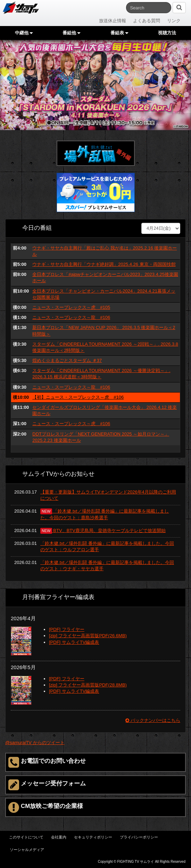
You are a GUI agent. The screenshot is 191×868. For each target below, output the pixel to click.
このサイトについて (26, 837)
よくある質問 (147, 21)
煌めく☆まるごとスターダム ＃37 (67, 360)
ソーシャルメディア (27, 850)
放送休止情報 (113, 21)
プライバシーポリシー (139, 837)
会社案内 (59, 837)
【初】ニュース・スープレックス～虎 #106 (78, 397)
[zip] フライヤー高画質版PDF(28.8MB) (88, 685)
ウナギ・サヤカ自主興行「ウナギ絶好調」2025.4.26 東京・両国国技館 (104, 264)
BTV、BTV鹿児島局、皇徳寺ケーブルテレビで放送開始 (103, 530)
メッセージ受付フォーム (47, 785)
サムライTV (21, 8)
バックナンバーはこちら (153, 720)
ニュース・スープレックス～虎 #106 (71, 424)
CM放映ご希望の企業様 (46, 807)
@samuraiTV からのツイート (35, 743)
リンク (174, 21)
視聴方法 (167, 33)
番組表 (119, 33)
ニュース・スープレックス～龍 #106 (71, 317)
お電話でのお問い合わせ (47, 762)
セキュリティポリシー (93, 837)
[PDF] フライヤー (67, 629)
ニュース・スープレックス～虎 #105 (71, 307)
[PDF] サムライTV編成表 (74, 642)
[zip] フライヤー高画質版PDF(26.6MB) (88, 636)
